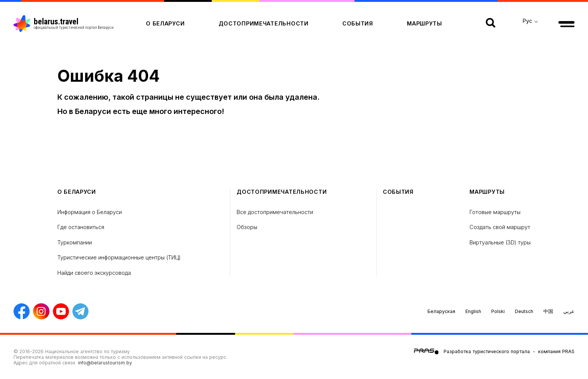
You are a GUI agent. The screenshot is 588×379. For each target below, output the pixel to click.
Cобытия (358, 23)
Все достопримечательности (275, 212)
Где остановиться (81, 227)
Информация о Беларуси (90, 212)
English (473, 311)
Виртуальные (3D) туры (500, 242)
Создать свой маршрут (500, 227)
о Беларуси (165, 23)
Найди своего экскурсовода (94, 273)
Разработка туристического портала (487, 351)
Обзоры (247, 227)
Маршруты (424, 23)
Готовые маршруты (495, 212)
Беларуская (441, 311)
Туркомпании (75, 242)
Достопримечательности (264, 23)
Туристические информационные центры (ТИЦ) (119, 257)
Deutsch (524, 311)
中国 (548, 311)
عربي (569, 311)
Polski (498, 311)
